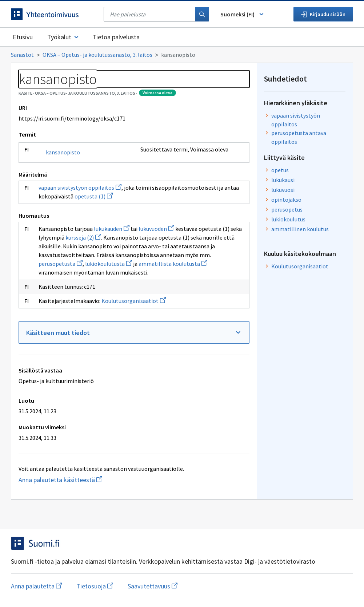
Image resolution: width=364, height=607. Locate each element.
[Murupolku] (182, 55)
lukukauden (112, 229)
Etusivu (23, 37)
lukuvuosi (283, 190)
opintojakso (286, 200)
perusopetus (287, 209)
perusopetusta (61, 264)
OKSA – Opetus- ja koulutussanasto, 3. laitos (97, 55)
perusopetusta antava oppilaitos (299, 137)
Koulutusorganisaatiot (134, 301)
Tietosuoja (95, 586)
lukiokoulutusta (109, 264)
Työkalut (63, 37)
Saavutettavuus (153, 586)
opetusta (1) (94, 196)
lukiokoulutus (288, 219)
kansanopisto (63, 152)
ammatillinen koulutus (300, 229)
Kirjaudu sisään (323, 14)
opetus (280, 170)
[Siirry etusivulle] (54, 14)
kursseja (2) (83, 237)
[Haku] (202, 14)
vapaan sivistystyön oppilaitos (80, 188)
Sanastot (22, 55)
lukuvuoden (156, 229)
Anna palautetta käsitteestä (85, 480)
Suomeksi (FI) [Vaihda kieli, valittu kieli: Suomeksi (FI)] (243, 14)
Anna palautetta (36, 586)
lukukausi (283, 180)
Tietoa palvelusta (116, 37)
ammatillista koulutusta (173, 264)
